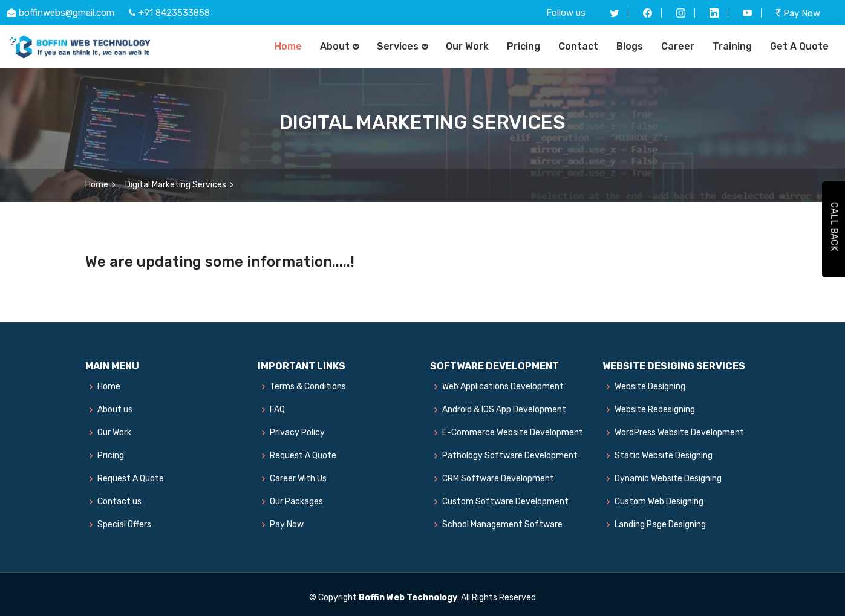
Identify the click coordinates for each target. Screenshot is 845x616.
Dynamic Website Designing (668, 479)
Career (678, 46)
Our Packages (296, 502)
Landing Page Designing (660, 525)
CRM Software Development (498, 479)
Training (732, 46)
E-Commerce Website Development (513, 433)
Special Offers (124, 525)
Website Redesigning (655, 410)
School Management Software (502, 525)
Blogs (630, 46)
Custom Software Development (505, 502)
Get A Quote (799, 46)
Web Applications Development (503, 387)
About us (115, 410)
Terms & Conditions (308, 387)
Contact (578, 46)
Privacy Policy (297, 433)
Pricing (524, 46)
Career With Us (298, 479)
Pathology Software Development (510, 456)
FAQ (277, 410)
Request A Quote (131, 479)
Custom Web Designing (659, 502)
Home (288, 46)
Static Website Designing (664, 456)
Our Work (467, 46)
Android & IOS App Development (504, 410)
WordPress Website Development (679, 433)
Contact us (119, 502)
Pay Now (798, 13)
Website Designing (650, 387)
